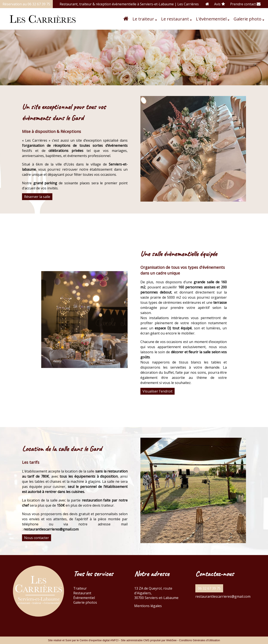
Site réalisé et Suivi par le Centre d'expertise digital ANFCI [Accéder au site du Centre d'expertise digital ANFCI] (83, 640)
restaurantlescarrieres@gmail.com (223, 596)
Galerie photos (85, 602)
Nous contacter (37, 538)
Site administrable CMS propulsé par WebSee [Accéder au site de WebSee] (149, 640)
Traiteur (80, 588)
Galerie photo (247, 19)
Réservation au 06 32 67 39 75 (26, 4)
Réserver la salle (37, 197)
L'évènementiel (211, 19)
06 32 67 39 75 (209, 588)
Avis (220, 4)
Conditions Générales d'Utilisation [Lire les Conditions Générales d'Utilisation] (200, 640)
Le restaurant (175, 19)
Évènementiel (84, 598)
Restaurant (82, 593)
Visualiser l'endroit (158, 391)
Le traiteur (143, 19)
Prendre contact (245, 4)
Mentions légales (148, 606)
